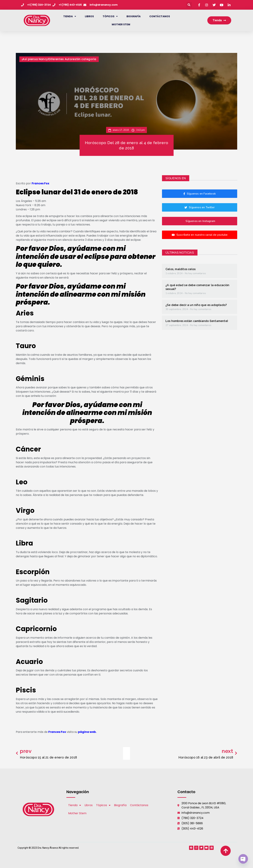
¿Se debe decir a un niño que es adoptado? (196, 305)
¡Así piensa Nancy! (35, 59)
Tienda (70, 16)
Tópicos (110, 16)
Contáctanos (160, 16)
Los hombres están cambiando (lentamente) (197, 321)
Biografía (134, 16)
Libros (89, 16)
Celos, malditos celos (181, 269)
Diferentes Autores (62, 59)
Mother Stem (121, 24)
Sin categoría (86, 59)
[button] (189, 5)
